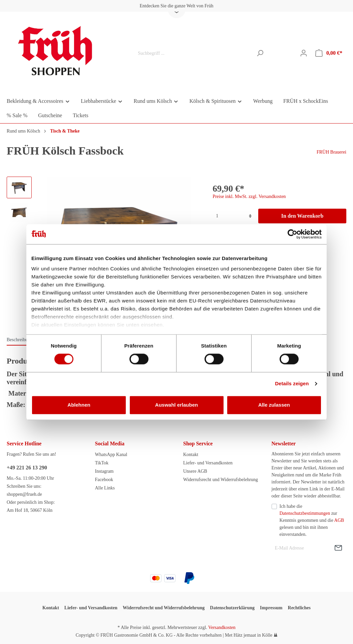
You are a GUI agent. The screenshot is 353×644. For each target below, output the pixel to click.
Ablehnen (79, 405)
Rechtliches (299, 608)
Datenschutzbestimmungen (305, 513)
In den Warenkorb (302, 216)
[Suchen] (260, 53)
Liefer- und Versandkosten (208, 463)
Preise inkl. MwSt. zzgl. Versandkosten (249, 196)
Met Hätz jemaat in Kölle (249, 635)
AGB (339, 520)
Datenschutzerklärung (232, 608)
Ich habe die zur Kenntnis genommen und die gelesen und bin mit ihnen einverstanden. (312, 520)
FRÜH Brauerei (331, 152)
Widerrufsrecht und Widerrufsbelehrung (221, 480)
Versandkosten (222, 627)
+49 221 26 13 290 (27, 468)
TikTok (102, 463)
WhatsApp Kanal (111, 455)
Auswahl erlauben (176, 405)
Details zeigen (292, 384)
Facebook (104, 480)
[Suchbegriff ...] (194, 53)
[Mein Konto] (304, 53)
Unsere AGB (195, 471)
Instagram (104, 471)
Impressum (271, 608)
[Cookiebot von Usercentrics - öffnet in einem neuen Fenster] (292, 234)
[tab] (20, 340)
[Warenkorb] (329, 53)
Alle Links (105, 488)
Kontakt (191, 455)
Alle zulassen (274, 405)
